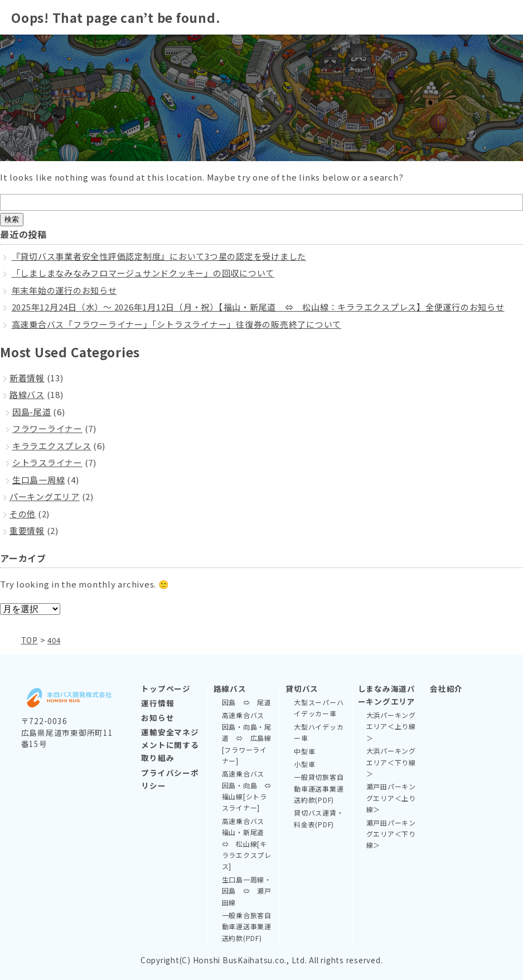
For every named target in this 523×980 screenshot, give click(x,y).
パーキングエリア (45, 496)
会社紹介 (446, 688)
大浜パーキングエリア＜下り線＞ (391, 761)
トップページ (166, 688)
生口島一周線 (39, 480)
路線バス (27, 394)
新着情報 (27, 378)
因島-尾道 (32, 412)
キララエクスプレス (52, 446)
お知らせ (158, 717)
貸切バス (302, 688)
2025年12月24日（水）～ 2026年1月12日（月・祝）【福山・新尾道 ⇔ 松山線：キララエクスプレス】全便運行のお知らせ (258, 307)
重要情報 (27, 530)
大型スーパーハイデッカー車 (319, 707)
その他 (23, 514)
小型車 (304, 763)
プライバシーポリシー (170, 778)
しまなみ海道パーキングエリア (387, 694)
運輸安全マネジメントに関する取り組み (170, 744)
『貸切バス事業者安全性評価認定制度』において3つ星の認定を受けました (159, 256)
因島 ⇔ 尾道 (247, 702)
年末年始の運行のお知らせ (64, 290)
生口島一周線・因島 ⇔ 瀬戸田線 (247, 890)
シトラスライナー (47, 462)
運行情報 (158, 702)
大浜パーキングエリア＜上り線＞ (391, 726)
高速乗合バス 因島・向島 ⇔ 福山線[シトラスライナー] (248, 790)
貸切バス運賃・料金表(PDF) (319, 818)
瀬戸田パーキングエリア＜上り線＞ (391, 797)
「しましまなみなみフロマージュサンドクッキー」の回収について (143, 273)
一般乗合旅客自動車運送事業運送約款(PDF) (247, 926)
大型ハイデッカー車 (319, 732)
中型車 (304, 751)
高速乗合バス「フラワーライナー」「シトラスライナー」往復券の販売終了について (177, 324)
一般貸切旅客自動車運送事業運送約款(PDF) (319, 788)
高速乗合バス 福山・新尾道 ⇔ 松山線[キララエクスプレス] (247, 843)
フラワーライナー (47, 428)
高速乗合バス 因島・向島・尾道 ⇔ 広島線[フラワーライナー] (247, 737)
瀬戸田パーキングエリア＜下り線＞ (391, 833)
